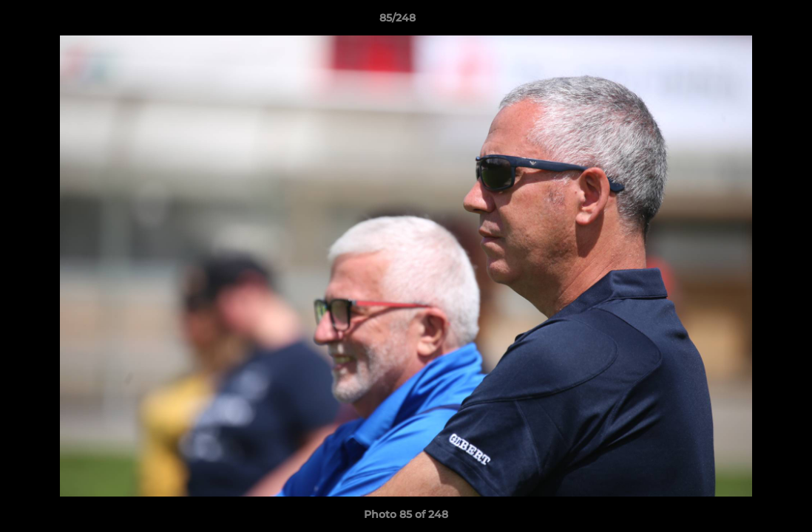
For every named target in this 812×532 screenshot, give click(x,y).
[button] (750, 21)
